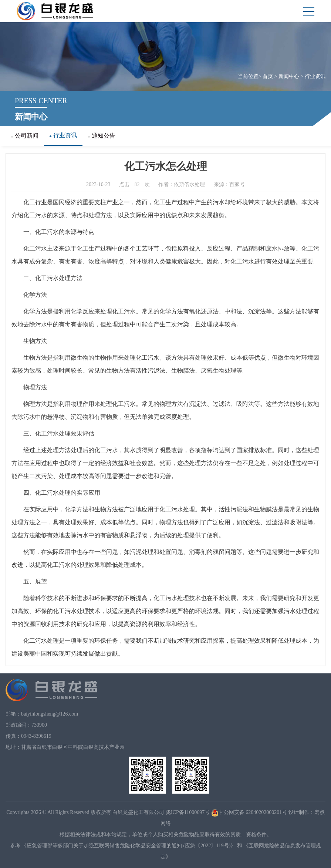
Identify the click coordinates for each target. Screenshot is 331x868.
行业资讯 (315, 76)
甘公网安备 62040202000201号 (249, 812)
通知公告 (102, 136)
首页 (268, 76)
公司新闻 (25, 136)
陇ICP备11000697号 (188, 812)
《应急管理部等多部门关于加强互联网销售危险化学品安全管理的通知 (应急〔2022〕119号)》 (129, 846)
